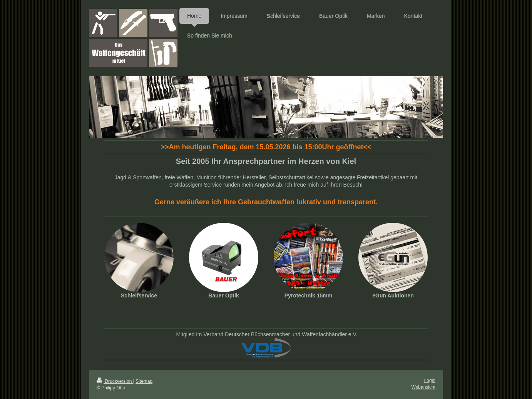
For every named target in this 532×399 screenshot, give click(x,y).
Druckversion (115, 381)
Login (430, 381)
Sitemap (144, 381)
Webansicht (423, 387)
